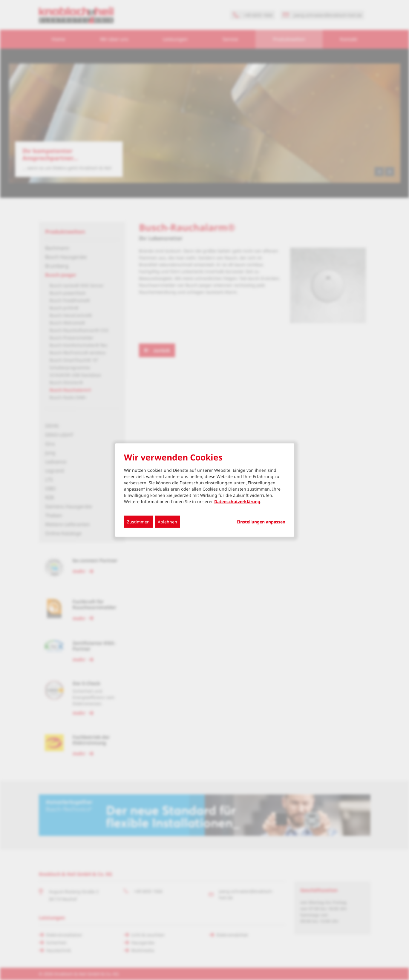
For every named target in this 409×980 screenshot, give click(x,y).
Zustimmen (138, 521)
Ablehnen (167, 521)
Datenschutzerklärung (237, 501)
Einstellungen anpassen (261, 522)
